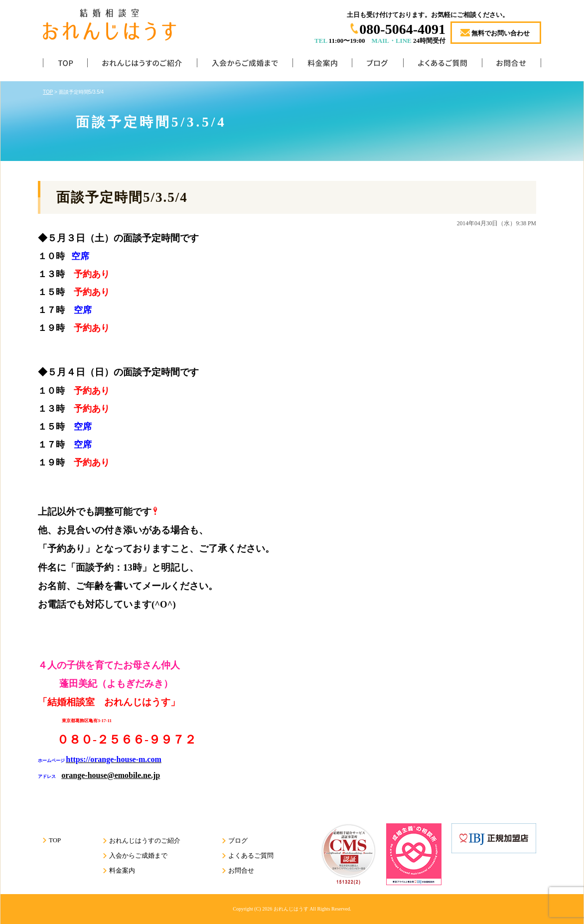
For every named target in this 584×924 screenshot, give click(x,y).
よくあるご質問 (442, 65)
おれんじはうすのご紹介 (142, 65)
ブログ (377, 65)
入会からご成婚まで (245, 65)
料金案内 (322, 65)
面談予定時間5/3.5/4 (122, 197)
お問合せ (511, 65)
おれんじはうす (291, 909)
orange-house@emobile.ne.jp (111, 775)
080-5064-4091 (402, 29)
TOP (65, 65)
